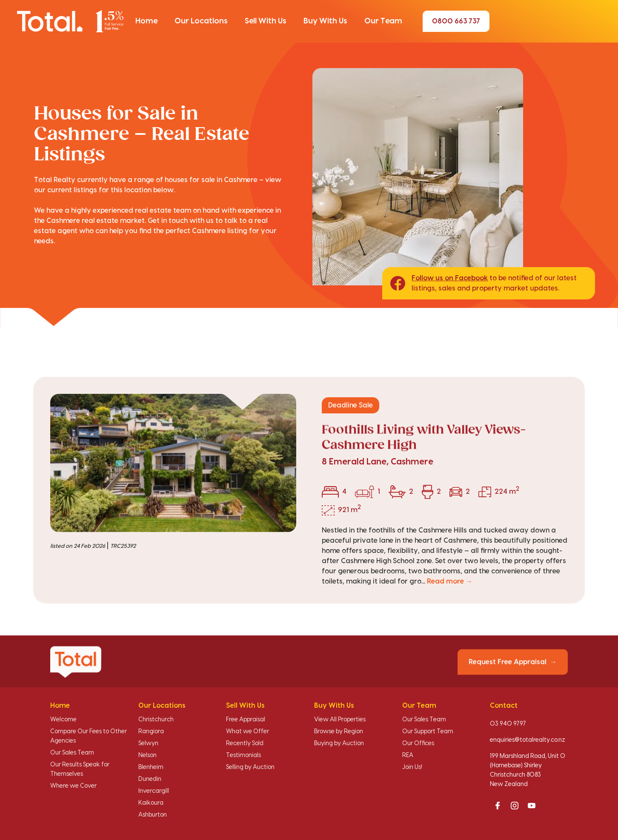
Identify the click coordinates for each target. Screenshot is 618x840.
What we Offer (247, 732)
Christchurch (156, 720)
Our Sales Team (72, 753)
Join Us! (412, 767)
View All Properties (340, 720)
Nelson (147, 755)
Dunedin (150, 779)
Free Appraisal (246, 720)
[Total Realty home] (70, 21)
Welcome (63, 720)
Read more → (450, 581)
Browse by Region (339, 732)
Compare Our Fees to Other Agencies (89, 736)
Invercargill (154, 791)
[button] (146, 21)
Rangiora (151, 732)
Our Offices (418, 743)
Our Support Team (428, 732)
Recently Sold (245, 743)
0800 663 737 (456, 21)
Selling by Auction (250, 767)
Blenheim (151, 767)
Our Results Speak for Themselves (80, 769)
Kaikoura (151, 803)
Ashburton (153, 815)
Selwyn (148, 743)
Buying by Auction (339, 743)
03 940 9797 (508, 724)
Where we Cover (73, 786)
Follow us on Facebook (450, 278)
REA (408, 755)
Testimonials (243, 755)
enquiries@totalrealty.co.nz (528, 740)
